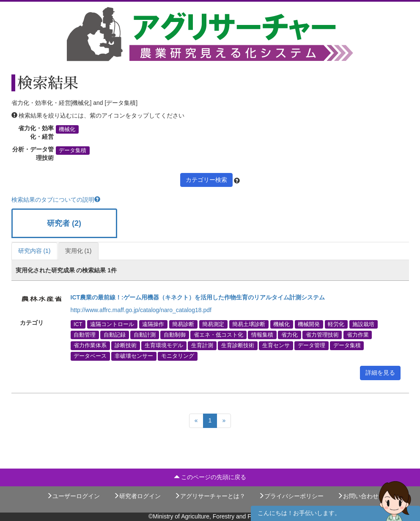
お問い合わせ (358, 496)
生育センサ (276, 346)
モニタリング (178, 356)
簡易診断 (183, 324)
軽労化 (336, 324)
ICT (78, 324)
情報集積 (262, 335)
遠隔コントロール (112, 324)
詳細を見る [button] (380, 373)
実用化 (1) (78, 251)
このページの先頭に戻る (210, 477)
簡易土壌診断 (249, 324)
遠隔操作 (153, 324)
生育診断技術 (238, 346)
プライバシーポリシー (291, 496)
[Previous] (196, 421)
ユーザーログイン (73, 496)
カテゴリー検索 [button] (206, 180)
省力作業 (358, 335)
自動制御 (175, 335)
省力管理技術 (322, 335)
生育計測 (202, 346)
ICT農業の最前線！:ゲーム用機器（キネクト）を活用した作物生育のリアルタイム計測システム (198, 297)
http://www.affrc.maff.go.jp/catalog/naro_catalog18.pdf (141, 310)
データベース (90, 356)
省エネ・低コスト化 (218, 335)
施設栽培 (363, 324)
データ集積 (73, 151)
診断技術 (126, 346)
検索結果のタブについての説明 (56, 200)
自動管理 (85, 335)
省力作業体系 (90, 346)
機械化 (67, 129)
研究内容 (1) (34, 251)
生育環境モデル (164, 346)
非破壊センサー (134, 356)
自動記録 (115, 335)
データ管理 (312, 346)
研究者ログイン (137, 496)
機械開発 (309, 324)
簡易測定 (213, 324)
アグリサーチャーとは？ (210, 496)
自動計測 (145, 335)
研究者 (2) (64, 223)
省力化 (290, 335)
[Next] (224, 421)
